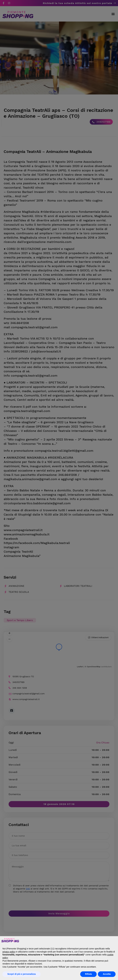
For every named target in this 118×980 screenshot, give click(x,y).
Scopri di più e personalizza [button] (22, 974)
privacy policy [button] (9, 952)
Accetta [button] (107, 974)
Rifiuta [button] (88, 974)
